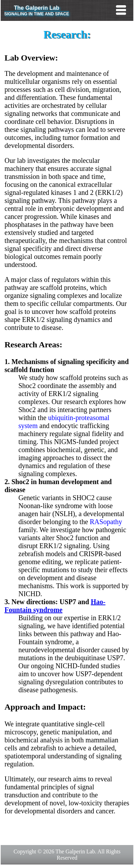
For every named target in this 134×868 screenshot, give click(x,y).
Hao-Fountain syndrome (55, 606)
